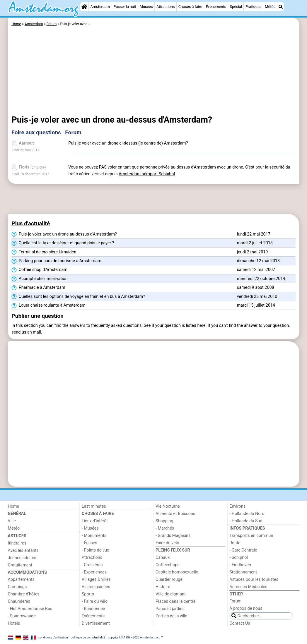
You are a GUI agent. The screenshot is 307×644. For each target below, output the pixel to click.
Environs (237, 506)
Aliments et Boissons (175, 514)
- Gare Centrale (243, 550)
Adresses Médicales (248, 587)
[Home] (84, 7)
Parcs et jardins (170, 609)
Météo (270, 7)
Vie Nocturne (168, 506)
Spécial (236, 7)
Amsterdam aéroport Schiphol (147, 174)
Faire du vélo (167, 543)
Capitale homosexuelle (177, 572)
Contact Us (240, 623)
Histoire (163, 587)
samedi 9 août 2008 (256, 287)
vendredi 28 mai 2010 (257, 297)
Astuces (17, 536)
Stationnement (243, 572)
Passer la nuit (125, 7)
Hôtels (14, 623)
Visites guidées (96, 587)
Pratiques (253, 7)
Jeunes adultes (22, 558)
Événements (216, 7)
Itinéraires (17, 543)
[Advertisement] (153, 72)
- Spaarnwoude (22, 616)
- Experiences (94, 572)
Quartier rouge (169, 579)
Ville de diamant (171, 594)
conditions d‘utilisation (53, 637)
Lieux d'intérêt (95, 521)
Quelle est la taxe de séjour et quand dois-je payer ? (63, 243)
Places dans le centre (175, 601)
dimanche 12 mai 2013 (258, 261)
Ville (12, 521)
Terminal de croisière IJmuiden (44, 252)
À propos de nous (246, 608)
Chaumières (19, 601)
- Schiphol (239, 558)
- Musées (90, 528)
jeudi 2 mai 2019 (253, 252)
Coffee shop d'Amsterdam (39, 270)
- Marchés (165, 528)
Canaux (163, 558)
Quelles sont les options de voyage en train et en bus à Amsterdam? (78, 297)
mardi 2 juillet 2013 (255, 243)
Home (14, 506)
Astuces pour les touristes (254, 579)
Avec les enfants (23, 551)
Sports (88, 594)
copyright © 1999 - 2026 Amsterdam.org (134, 637)
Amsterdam (100, 7)
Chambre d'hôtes (24, 594)
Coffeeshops (168, 565)
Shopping (164, 521)
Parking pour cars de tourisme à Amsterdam (56, 261)
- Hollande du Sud (246, 521)
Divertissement (96, 623)
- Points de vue (95, 550)
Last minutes (94, 506)
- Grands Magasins (173, 536)
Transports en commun (251, 536)
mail (37, 332)
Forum (235, 601)
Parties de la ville (171, 616)
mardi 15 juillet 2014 (256, 305)
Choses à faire (190, 7)
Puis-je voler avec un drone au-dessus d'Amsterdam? (64, 234)
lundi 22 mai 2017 (254, 234)
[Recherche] (281, 7)
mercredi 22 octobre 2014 (261, 279)
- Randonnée (93, 609)
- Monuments (94, 536)
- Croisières (92, 565)
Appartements (21, 579)
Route (235, 543)
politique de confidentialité (88, 637)
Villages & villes (96, 579)
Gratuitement (20, 565)
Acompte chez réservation (39, 279)
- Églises (89, 543)
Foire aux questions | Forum (46, 132)
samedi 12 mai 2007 (256, 270)
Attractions (166, 7)
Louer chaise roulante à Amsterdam (48, 305)
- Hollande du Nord (247, 514)
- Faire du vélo (95, 601)
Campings (17, 587)
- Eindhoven (240, 565)
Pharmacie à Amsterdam (38, 288)
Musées (146, 7)
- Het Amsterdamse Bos (30, 609)
